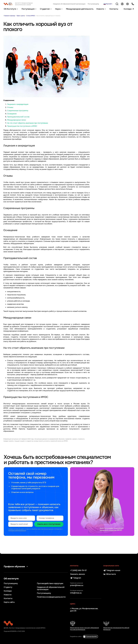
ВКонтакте (110, 574)
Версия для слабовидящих (127, 4)
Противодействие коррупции (50, 583)
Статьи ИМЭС (31, 16)
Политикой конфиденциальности (17, 531)
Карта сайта (9, 602)
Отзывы (10, 107)
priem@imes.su (77, 585)
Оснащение (12, 114)
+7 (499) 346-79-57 (78, 570)
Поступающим (28, 9)
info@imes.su (76, 593)
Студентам (45, 9)
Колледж (128, 9)
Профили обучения (16, 567)
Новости (100, 9)
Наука (58, 9)
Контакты (114, 9)
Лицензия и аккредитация (18, 104)
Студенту (8, 587)
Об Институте (10, 9)
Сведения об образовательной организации (69, 4)
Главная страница (9, 16)
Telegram (76, 578)
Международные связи (16, 120)
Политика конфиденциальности (51, 597)
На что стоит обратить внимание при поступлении (28, 123)
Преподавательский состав (18, 117)
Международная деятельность (80, 9)
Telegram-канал (112, 570)
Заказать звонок (78, 574)
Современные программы (18, 111)
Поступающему (93, 4)
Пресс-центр (21, 16)
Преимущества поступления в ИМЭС (22, 126)
